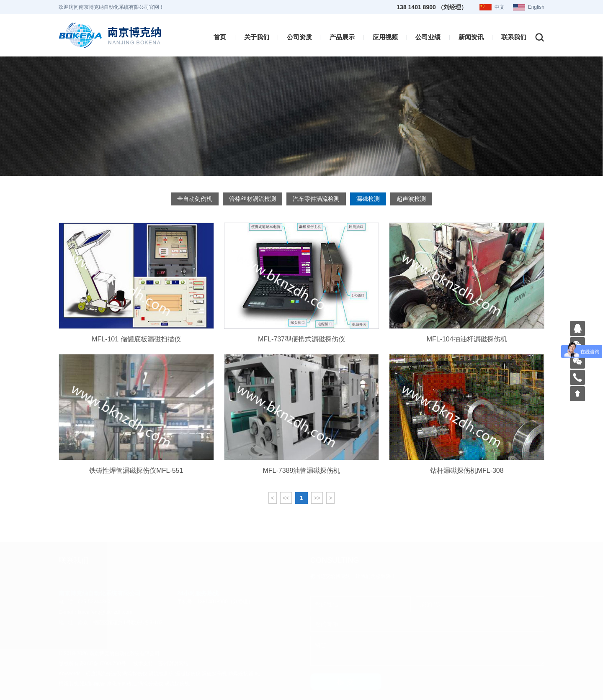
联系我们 (514, 37)
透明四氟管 (93, 683)
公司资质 (299, 37)
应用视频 (385, 37)
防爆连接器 (241, 673)
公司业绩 (428, 37)
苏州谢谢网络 (173, 663)
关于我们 (257, 37)
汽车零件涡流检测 (316, 198)
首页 (220, 37)
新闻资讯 (471, 37)
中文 (500, 7)
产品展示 (342, 37)
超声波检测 (411, 198)
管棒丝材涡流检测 (253, 198)
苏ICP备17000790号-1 (105, 663)
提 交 (346, 682)
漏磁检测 (368, 198)
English (536, 7)
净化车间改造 (122, 683)
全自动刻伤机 (195, 198)
